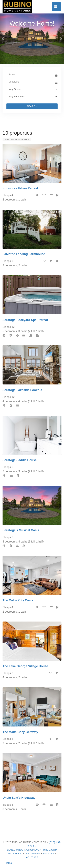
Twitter (49, 854)
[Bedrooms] (32, 97)
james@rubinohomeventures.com (32, 850)
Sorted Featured (17, 140)
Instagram (32, 854)
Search (32, 106)
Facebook (15, 854)
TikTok (8, 863)
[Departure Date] (30, 82)
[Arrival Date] (30, 74)
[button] (3, 39)
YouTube (32, 857)
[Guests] (32, 89)
